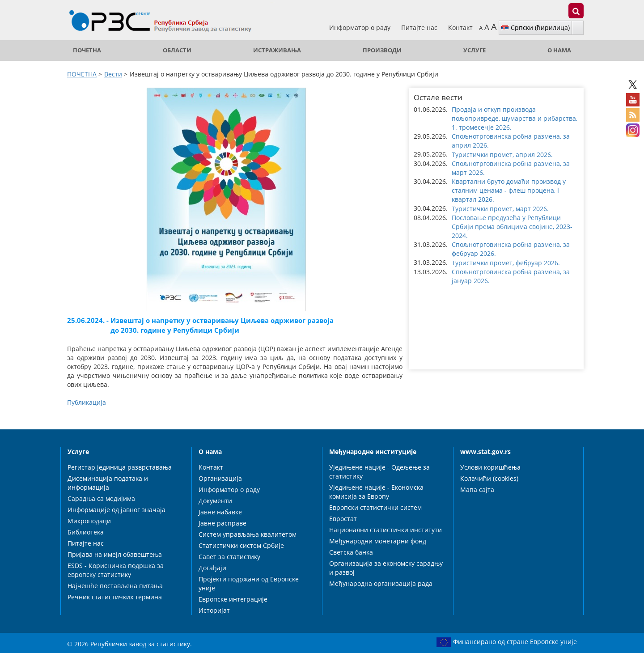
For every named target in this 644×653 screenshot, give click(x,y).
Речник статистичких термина (115, 597)
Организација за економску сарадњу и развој (386, 568)
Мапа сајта (477, 490)
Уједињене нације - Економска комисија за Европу (376, 492)
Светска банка (351, 552)
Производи (382, 50)
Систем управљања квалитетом (248, 534)
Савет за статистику (229, 557)
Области (177, 50)
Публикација (87, 402)
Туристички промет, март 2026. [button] (500, 209)
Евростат (343, 519)
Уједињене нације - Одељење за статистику (379, 472)
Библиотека (86, 532)
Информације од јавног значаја (117, 510)
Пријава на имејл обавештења (115, 554)
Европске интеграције (233, 599)
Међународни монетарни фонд (378, 541)
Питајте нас (420, 28)
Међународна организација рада (381, 583)
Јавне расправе (222, 523)
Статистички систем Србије (241, 545)
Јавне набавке (220, 512)
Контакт (460, 28)
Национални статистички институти (386, 530)
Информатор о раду (361, 28)
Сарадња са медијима (101, 498)
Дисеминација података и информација (108, 483)
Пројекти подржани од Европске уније (249, 583)
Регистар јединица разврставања (120, 467)
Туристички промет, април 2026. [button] (502, 155)
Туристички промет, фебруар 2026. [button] (506, 263)
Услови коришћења (490, 467)
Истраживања (277, 50)
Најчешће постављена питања (115, 586)
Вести (113, 74)
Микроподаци (89, 521)
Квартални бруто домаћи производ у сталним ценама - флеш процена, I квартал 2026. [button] (509, 190)
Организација (220, 478)
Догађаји (212, 568)
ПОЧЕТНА (87, 50)
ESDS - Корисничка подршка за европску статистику (116, 570)
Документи (215, 501)
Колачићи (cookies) (489, 478)
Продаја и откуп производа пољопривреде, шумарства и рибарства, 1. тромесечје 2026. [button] (515, 118)
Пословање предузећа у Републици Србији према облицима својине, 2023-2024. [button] (512, 227)
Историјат (214, 610)
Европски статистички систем (375, 507)
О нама (559, 50)
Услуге (475, 50)
